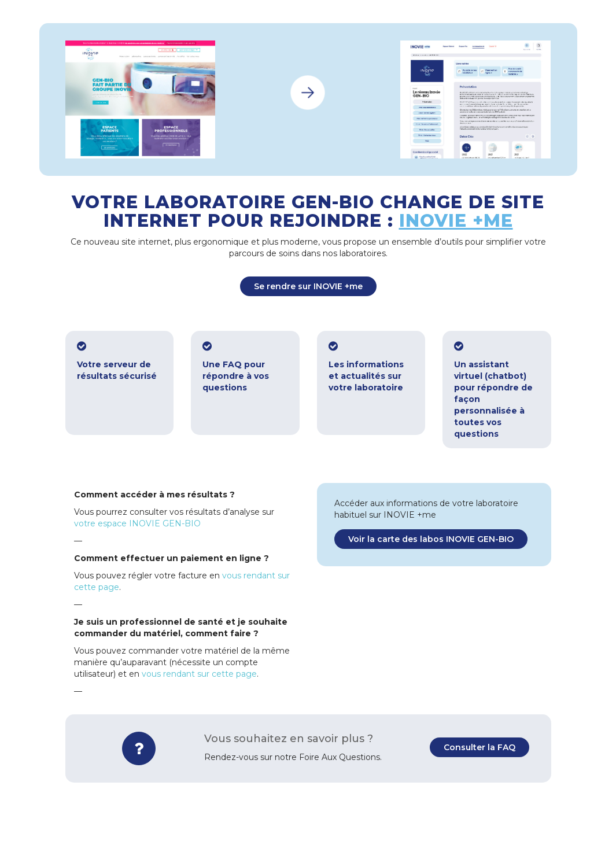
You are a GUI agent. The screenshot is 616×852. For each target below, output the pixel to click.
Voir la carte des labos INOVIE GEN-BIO (431, 539)
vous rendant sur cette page (199, 674)
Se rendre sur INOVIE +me (308, 286)
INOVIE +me (456, 221)
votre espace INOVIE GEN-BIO (137, 523)
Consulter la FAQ (479, 747)
